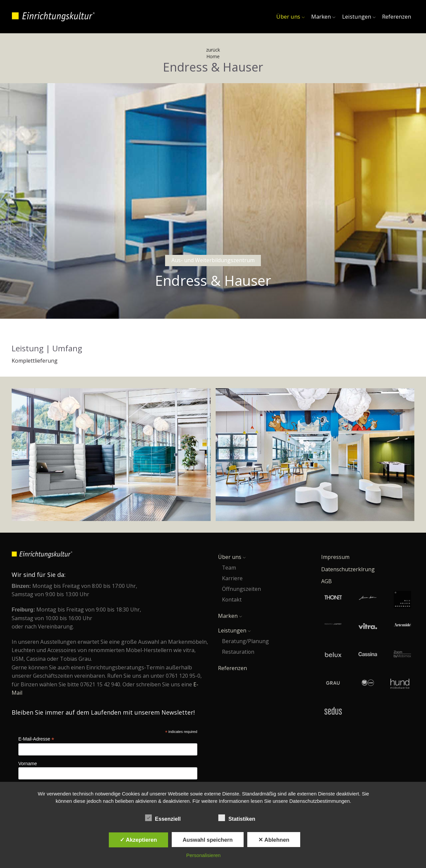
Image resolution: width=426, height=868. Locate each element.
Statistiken (240, 818)
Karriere (232, 578)
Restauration (238, 652)
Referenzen (397, 16)
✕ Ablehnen (274, 840)
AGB (326, 581)
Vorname (28, 764)
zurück (213, 50)
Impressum (335, 557)
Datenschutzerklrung (348, 569)
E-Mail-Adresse (36, 739)
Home (213, 56)
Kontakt (232, 600)
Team (229, 568)
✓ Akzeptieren (138, 840)
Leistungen (359, 16)
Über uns (290, 16)
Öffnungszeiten (241, 589)
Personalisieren (204, 855)
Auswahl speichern (208, 840)
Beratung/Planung (245, 641)
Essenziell (166, 818)
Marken (323, 16)
